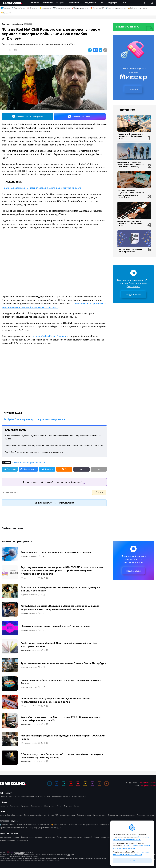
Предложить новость (127, 27)
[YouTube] (71, 784)
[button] (90, 50)
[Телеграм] (50, 784)
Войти (99, 492)
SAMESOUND (19, 853)
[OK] (99, 784)
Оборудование (26, 578)
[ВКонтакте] (57, 784)
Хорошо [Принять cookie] (132, 860)
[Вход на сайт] (146, 3)
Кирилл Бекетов (17, 24)
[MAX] (64, 784)
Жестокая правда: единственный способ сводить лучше (55, 626)
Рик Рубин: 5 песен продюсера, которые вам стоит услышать (35, 419)
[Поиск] (151, 3)
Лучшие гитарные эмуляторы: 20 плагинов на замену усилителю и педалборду (131, 194)
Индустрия (6, 24)
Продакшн (24, 556)
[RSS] (106, 784)
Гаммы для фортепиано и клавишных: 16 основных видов (130, 136)
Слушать (133, 89)
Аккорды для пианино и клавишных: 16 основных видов (130, 223)
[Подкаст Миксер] (92, 784)
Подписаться (134, 295)
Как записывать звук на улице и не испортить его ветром (56, 552)
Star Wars (42, 463)
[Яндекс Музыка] (85, 784)
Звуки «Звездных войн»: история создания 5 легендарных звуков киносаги (42, 188)
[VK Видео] (78, 784)
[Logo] (12, 3)
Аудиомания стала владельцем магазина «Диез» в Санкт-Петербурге (63, 663)
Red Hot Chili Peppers (24, 463)
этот (69, 855)
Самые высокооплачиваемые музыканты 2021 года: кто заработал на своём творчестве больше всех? (54, 446)
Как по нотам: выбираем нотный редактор (130, 250)
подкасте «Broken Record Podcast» (48, 336)
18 (42, 687)
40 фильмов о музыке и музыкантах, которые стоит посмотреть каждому (131, 164)
